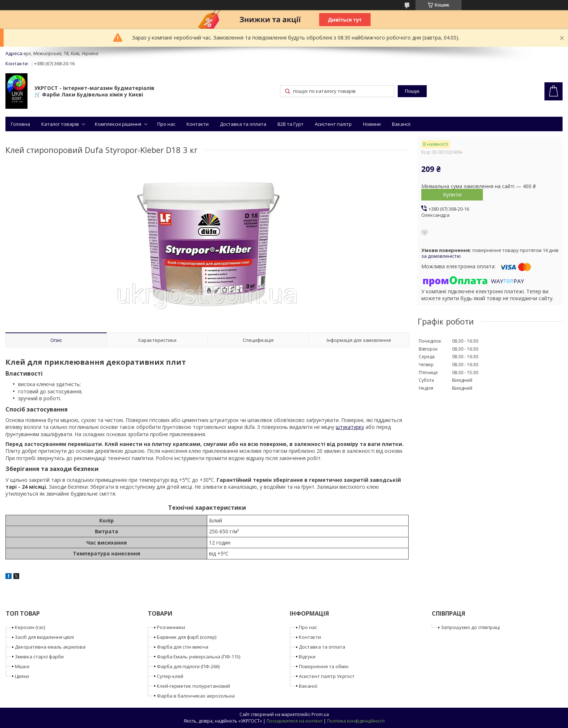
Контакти (198, 124)
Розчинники (171, 627)
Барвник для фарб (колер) (187, 637)
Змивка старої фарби (39, 657)
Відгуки (307, 657)
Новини (372, 124)
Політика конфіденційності (356, 721)
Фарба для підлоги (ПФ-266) (188, 666)
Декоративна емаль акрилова (50, 647)
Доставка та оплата (243, 124)
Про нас (166, 124)
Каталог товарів (60, 124)
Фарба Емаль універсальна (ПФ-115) (199, 657)
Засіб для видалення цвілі (44, 637)
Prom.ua (320, 714)
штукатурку (350, 427)
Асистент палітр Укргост (327, 676)
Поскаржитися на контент (295, 721)
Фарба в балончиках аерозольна (196, 696)
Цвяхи (22, 676)
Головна (20, 124)
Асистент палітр (333, 124)
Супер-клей (170, 676)
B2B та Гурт (291, 124)
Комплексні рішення (118, 124)
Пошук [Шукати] (412, 91)
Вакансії (401, 124)
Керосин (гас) (30, 627)
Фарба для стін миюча (183, 647)
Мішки (22, 666)
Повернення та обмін (324, 666)
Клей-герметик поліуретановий (193, 686)
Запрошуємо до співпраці (470, 627)
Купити (452, 194)
